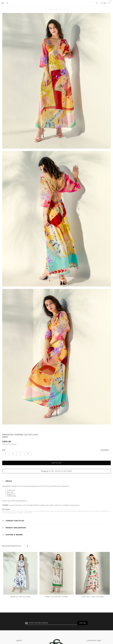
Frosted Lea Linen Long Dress (20, 597)
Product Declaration (16, 528)
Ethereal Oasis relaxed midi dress (56, 597)
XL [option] (28, 454)
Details (9, 481)
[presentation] (27, 546)
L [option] (21, 454)
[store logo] (56, 3)
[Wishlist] (97, 3)
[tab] (56, 481)
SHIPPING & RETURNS (14, 535)
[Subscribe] (82, 623)
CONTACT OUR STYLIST (15, 521)
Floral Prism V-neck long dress (93, 597)
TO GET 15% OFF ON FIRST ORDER (57, 471)
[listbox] (56, 454)
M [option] (13, 454)
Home (46, 9)
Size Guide (105, 450)
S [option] (6, 454)
